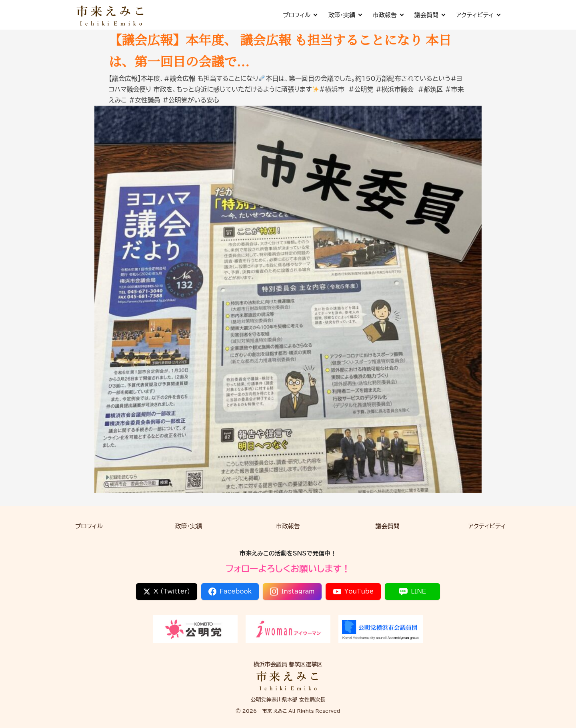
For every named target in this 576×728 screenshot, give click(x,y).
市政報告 (388, 15)
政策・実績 (345, 15)
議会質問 (430, 15)
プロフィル (300, 15)
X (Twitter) (167, 592)
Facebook (230, 592)
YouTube (354, 592)
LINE (412, 592)
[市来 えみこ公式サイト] (111, 15)
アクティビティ (478, 15)
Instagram (292, 592)
